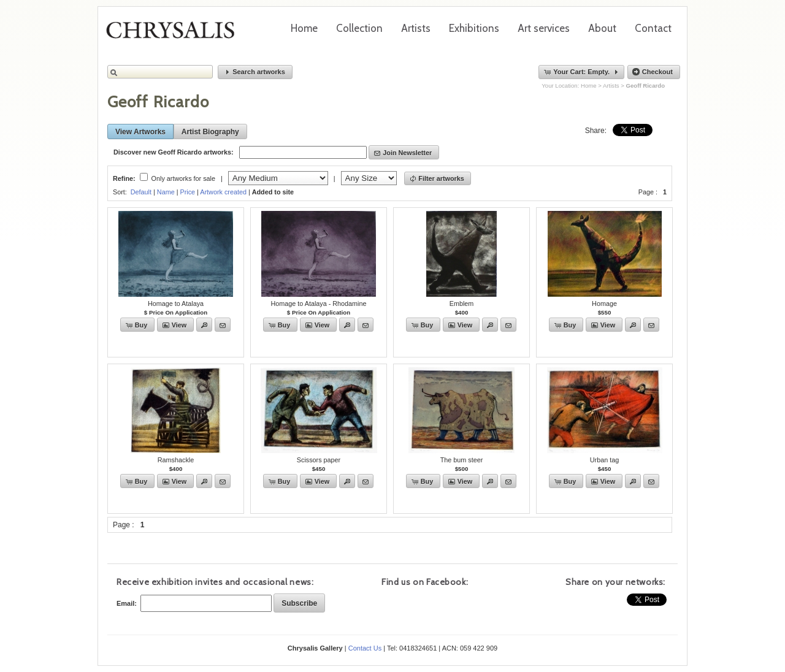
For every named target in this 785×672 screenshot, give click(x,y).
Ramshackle (176, 460)
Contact (653, 28)
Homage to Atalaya (176, 304)
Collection (359, 28)
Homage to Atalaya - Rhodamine (318, 304)
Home (304, 28)
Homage (604, 304)
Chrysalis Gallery (175, 34)
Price (187, 192)
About (602, 28)
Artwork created (223, 192)
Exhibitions (474, 28)
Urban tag (604, 460)
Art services (544, 28)
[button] (255, 72)
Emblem (462, 304)
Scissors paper (319, 460)
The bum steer (462, 460)
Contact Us (365, 648)
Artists (416, 28)
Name (166, 192)
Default (141, 192)
